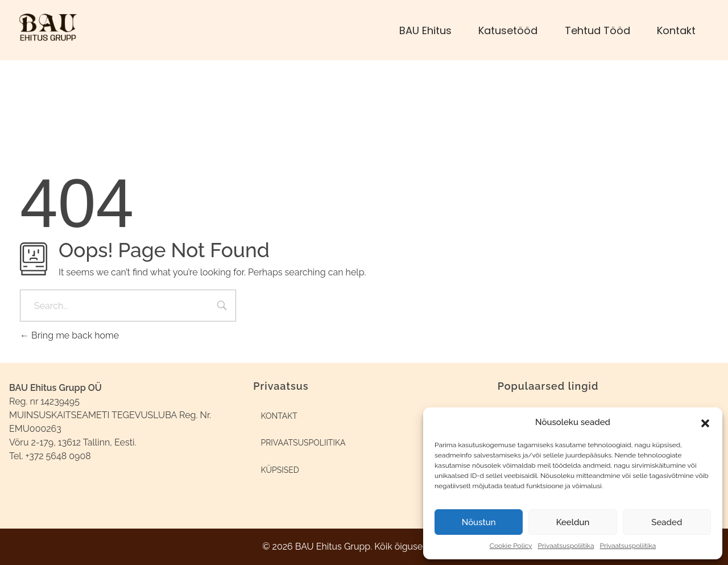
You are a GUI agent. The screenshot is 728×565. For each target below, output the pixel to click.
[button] (705, 422)
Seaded (667, 522)
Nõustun (479, 522)
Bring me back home (69, 335)
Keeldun (573, 522)
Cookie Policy (511, 546)
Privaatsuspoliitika (566, 546)
